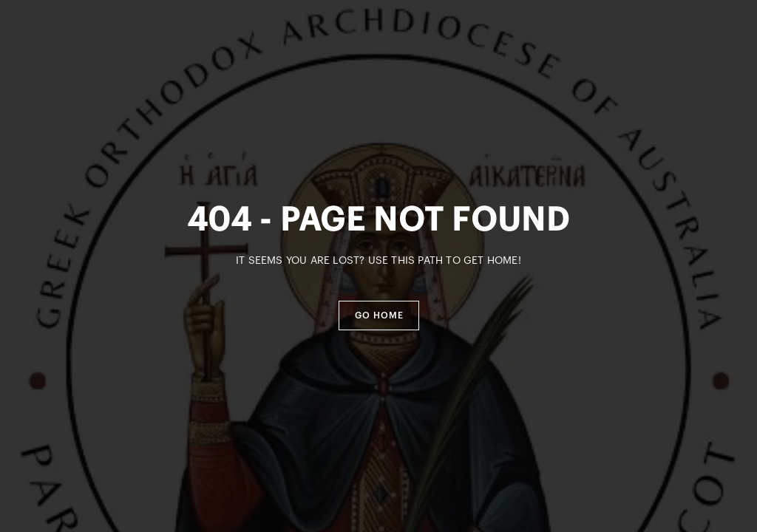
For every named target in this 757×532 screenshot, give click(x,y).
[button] (379, 316)
